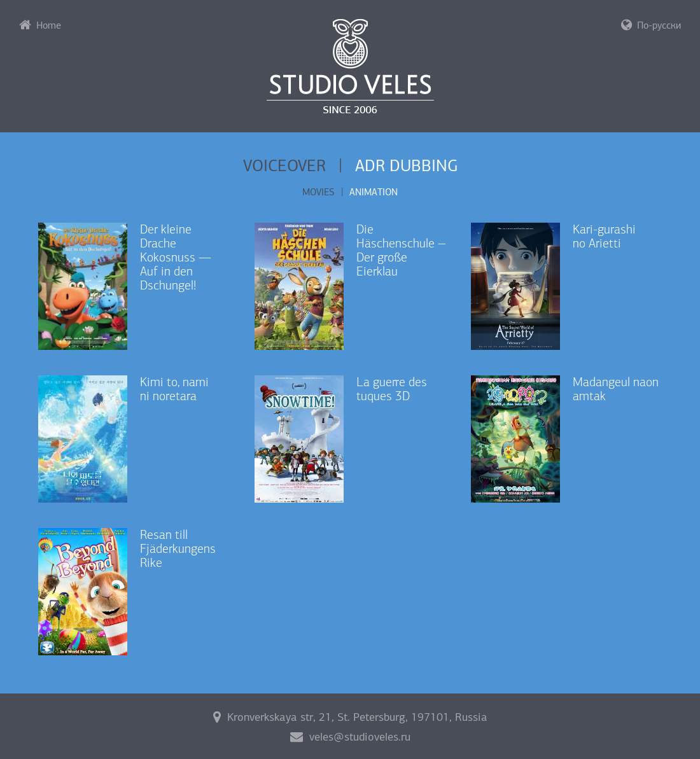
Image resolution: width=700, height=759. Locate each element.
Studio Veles (350, 66)
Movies (318, 192)
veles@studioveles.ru (350, 737)
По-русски (651, 25)
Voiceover (284, 166)
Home (40, 25)
